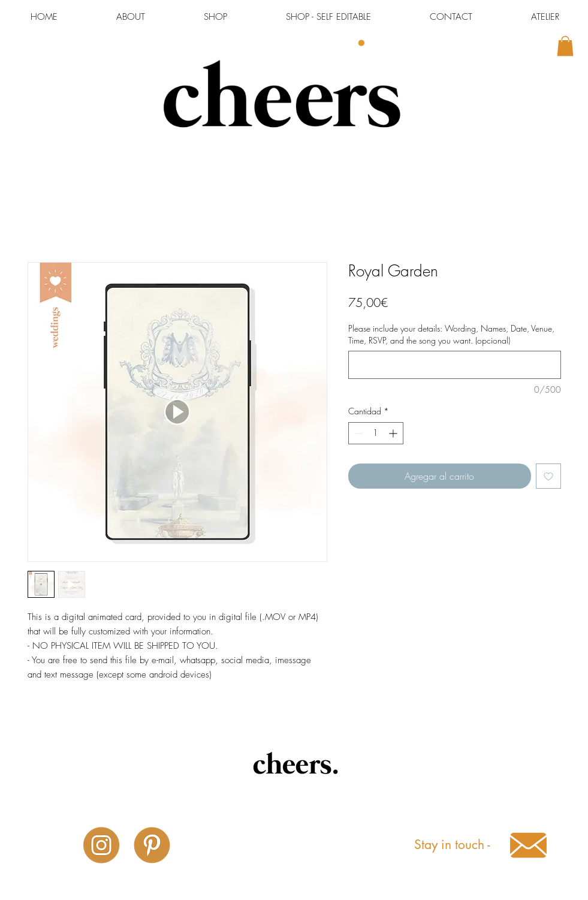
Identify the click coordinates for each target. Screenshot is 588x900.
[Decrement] (358, 433)
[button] (565, 46)
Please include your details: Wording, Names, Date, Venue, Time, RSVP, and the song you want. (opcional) (451, 334)
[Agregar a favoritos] (548, 476)
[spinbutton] (376, 433)
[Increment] (394, 433)
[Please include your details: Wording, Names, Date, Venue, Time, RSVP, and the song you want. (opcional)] (455, 365)
